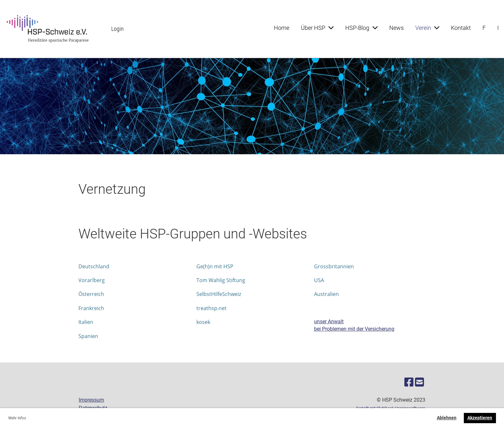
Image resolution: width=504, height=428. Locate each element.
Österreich (91, 294)
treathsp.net (212, 308)
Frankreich (91, 308)
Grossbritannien (334, 266)
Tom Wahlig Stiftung (221, 280)
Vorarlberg (92, 280)
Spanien (88, 336)
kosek (203, 322)
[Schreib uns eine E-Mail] (419, 382)
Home (282, 28)
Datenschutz (93, 408)
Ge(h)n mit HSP (215, 266)
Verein (427, 28)
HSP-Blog (361, 28)
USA (319, 280)
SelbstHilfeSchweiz (219, 294)
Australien (326, 294)
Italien (86, 322)
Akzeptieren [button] (480, 418)
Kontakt (461, 28)
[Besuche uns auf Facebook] (409, 382)
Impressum (91, 400)
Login (117, 29)
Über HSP (317, 28)
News (396, 28)
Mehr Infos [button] (17, 418)
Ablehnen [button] (447, 418)
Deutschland (94, 266)
